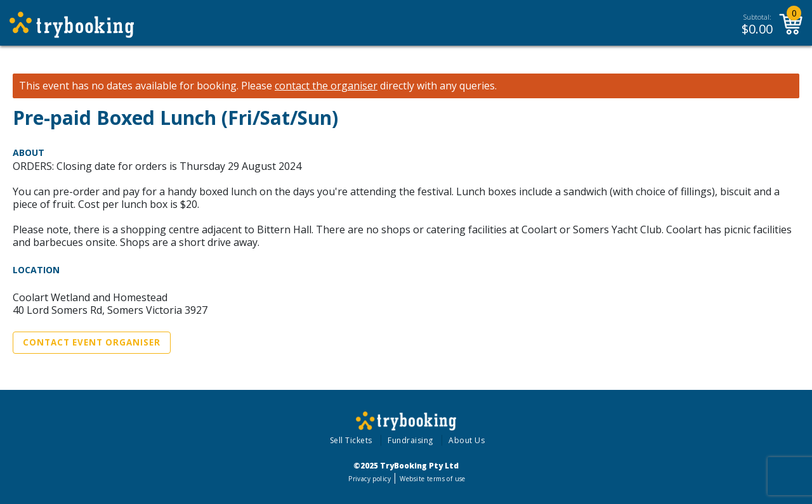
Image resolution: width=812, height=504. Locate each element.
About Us (467, 440)
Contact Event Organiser (92, 342)
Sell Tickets (351, 440)
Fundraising (410, 440)
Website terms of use (432, 479)
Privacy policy (370, 479)
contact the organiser (326, 86)
